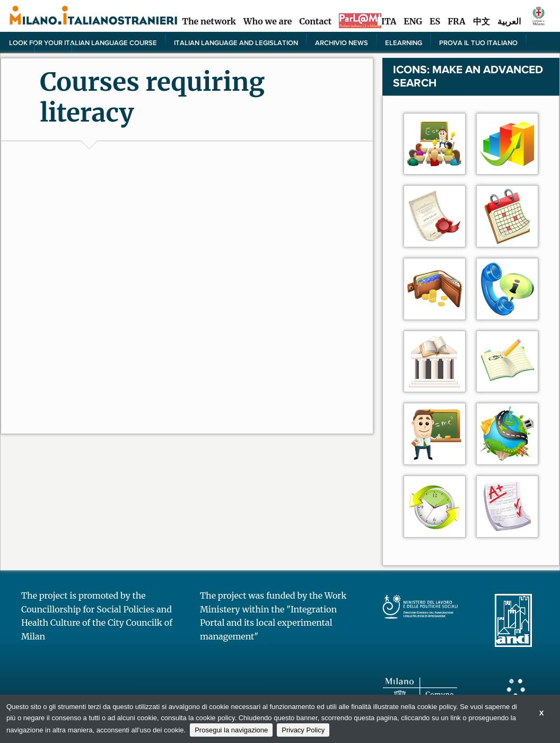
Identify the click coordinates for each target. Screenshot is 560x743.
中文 (482, 21)
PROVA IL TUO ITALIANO (478, 42)
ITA (389, 21)
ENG (413, 21)
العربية (509, 21)
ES (435, 21)
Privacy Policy (303, 730)
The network (209, 21)
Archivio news (342, 42)
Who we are (268, 21)
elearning (404, 42)
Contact (315, 21)
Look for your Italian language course (83, 42)
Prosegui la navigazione (231, 730)
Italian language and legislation (236, 42)
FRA (456, 21)
